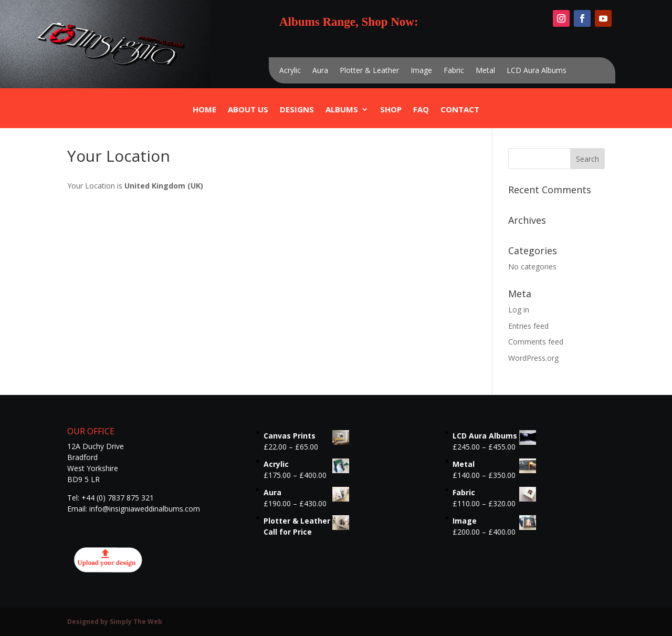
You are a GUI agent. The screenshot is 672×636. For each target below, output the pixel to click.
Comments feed (536, 342)
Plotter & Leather (369, 71)
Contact (460, 110)
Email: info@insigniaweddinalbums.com (134, 509)
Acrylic (290, 71)
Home (204, 110)
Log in (519, 310)
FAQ (421, 110)
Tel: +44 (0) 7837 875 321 (111, 498)
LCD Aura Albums (537, 71)
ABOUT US (248, 110)
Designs (297, 110)
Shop (391, 110)
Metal (485, 71)
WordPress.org (533, 358)
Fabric (454, 71)
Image (421, 71)
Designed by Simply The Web (115, 622)
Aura (320, 71)
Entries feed (528, 326)
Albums (342, 110)
